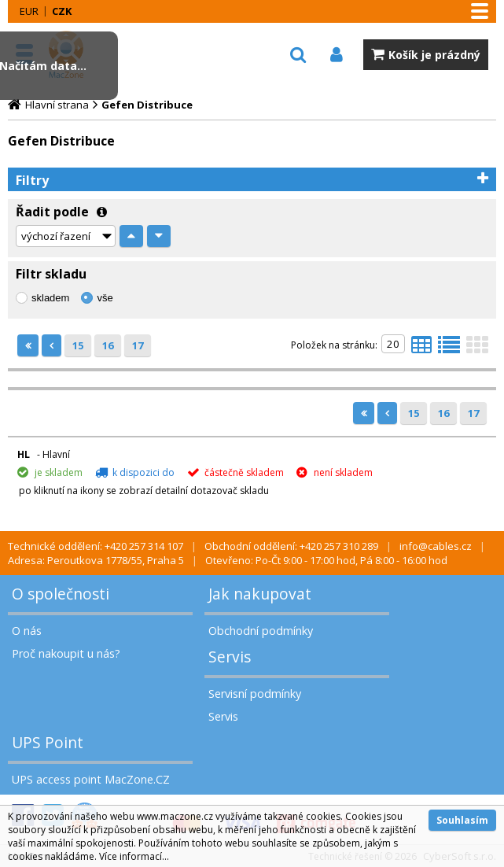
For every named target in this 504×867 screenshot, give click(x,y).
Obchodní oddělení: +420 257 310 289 (291, 546)
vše (105, 298)
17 (138, 345)
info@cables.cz (436, 546)
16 (108, 345)
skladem (50, 298)
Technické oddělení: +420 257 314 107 (96, 546)
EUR (29, 11)
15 (78, 345)
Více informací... (134, 856)
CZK (62, 11)
